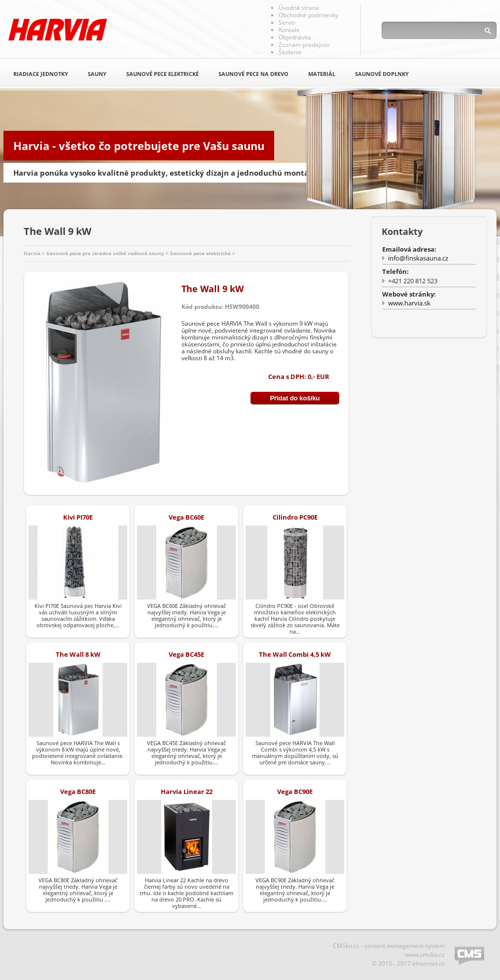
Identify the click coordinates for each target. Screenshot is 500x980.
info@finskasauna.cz (418, 258)
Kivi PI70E (78, 517)
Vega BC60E (186, 517)
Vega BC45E (186, 654)
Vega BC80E (78, 792)
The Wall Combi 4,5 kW (295, 654)
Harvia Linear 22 (187, 792)
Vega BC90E (295, 792)
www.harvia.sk (409, 303)
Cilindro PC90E (295, 517)
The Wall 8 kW (78, 654)
